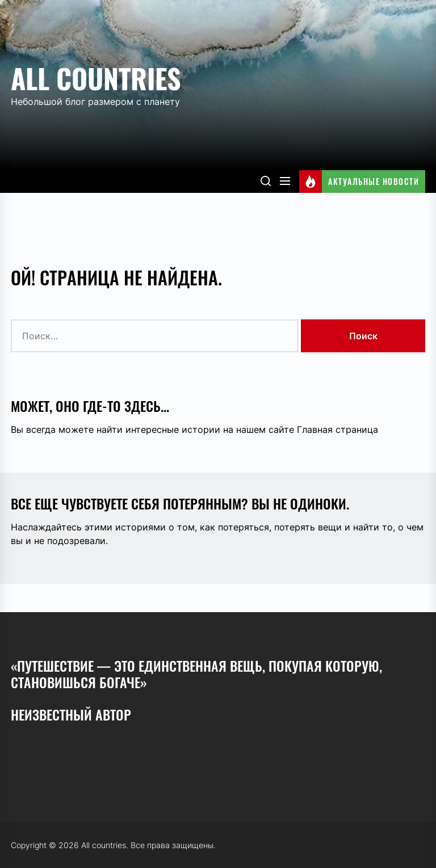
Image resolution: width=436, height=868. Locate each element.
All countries (96, 78)
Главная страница (338, 429)
